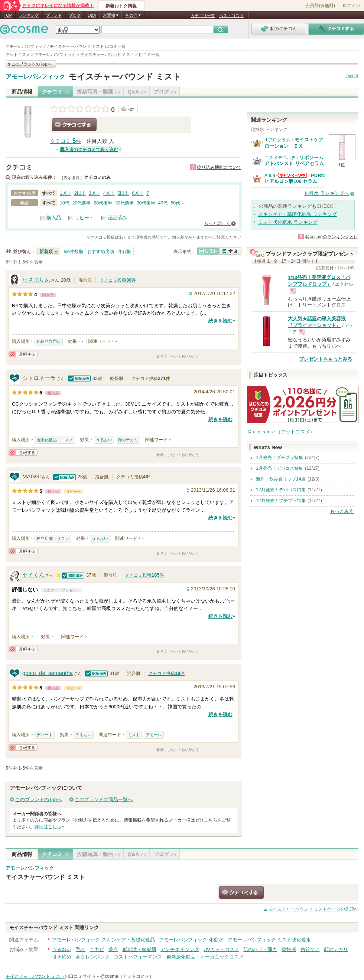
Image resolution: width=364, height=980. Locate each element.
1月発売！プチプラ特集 (279, 458)
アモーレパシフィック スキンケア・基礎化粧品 (103, 940)
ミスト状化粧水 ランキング (288, 222)
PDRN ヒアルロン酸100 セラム (295, 178)
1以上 (66, 193)
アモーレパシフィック (35, 77)
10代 (65, 203)
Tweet (352, 76)
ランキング (29, 15)
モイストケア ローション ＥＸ (296, 143)
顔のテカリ (128, 440)
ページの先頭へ (313, 909)
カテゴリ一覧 (203, 16)
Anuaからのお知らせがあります (292, 175)
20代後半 (103, 203)
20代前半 (82, 203)
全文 (230, 251)
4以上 (109, 193)
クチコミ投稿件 (118, 280)
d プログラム (277, 140)
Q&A (92, 15)
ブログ (75, 15)
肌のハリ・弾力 (260, 949)
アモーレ (154, 735)
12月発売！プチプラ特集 (281, 501)
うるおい (104, 440)
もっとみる (342, 511)
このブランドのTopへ (38, 799)
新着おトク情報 (121, 6)
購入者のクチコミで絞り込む (89, 150)
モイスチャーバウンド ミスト (125, 77)
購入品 (54, 218)
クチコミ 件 (66, 141)
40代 (163, 203)
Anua (270, 176)
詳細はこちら (48, 827)
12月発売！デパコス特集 (281, 490)
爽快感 (289, 949)
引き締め (62, 957)
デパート (45, 735)
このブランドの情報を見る (31, 64)
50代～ (178, 203)
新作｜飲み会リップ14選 (281, 479)
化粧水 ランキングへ (327, 193)
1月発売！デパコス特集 (279, 468)
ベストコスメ (231, 16)
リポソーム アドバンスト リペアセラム (294, 160)
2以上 (80, 193)
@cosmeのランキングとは (332, 237)
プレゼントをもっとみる (326, 359)
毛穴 (81, 949)
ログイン (351, 6)
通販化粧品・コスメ (55, 440)
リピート (84, 218)
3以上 (95, 193)
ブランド (54, 15)
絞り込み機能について (219, 167)
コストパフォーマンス (138, 957)
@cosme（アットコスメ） (127, 976)
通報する (23, 354)
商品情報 (22, 92)
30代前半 (124, 203)
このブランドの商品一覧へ (104, 799)
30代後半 (146, 203)
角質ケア (310, 949)
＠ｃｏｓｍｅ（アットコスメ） (281, 432)
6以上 (138, 193)
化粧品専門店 (49, 341)
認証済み (117, 218)
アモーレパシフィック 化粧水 (191, 940)
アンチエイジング (180, 949)
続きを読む (220, 321)
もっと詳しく (217, 223)
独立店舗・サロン (53, 538)
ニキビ (97, 949)
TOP (8, 15)
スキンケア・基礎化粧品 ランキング (298, 214)
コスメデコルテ (280, 158)
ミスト (134, 735)
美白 (113, 949)
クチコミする (74, 125)
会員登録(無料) (320, 6)
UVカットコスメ (221, 949)
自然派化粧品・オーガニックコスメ (205, 957)
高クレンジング (93, 957)
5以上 (123, 193)
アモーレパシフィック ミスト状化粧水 (269, 940)
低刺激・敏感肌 (139, 949)
